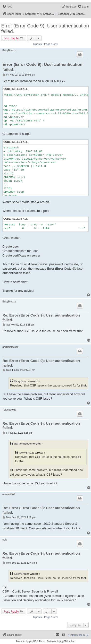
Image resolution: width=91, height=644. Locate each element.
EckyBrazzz (9, 50)
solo (5, 540)
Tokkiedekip (9, 410)
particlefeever (10, 347)
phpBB (33, 641)
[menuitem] (7, 7)
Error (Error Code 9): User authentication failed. (45, 29)
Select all (20, 89)
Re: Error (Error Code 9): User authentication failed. (41, 318)
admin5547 (9, 494)
